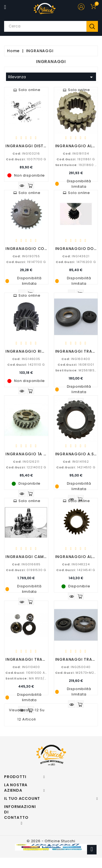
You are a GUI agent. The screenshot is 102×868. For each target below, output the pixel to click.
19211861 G (76, 159)
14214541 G (76, 570)
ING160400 (76, 359)
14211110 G (26, 365)
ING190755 (26, 256)
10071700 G (26, 159)
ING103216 (26, 153)
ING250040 (76, 667)
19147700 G (26, 262)
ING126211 (26, 462)
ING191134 (76, 153)
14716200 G (76, 262)
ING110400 (26, 667)
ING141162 (76, 462)
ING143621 (76, 256)
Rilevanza (51, 77)
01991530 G (26, 570)
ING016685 (26, 564)
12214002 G (26, 467)
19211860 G (76, 165)
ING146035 (26, 359)
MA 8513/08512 (30, 678)
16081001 (76, 365)
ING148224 (76, 564)
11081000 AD (26, 673)
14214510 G (76, 467)
